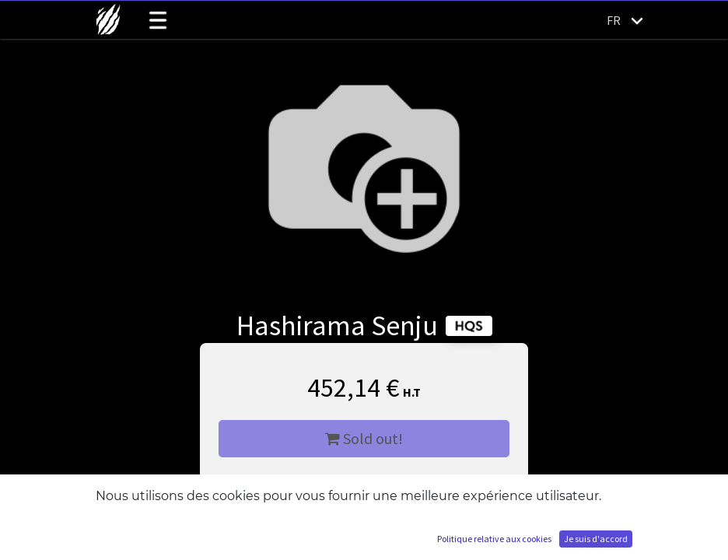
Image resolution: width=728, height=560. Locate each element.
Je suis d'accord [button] (596, 539)
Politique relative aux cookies (494, 539)
